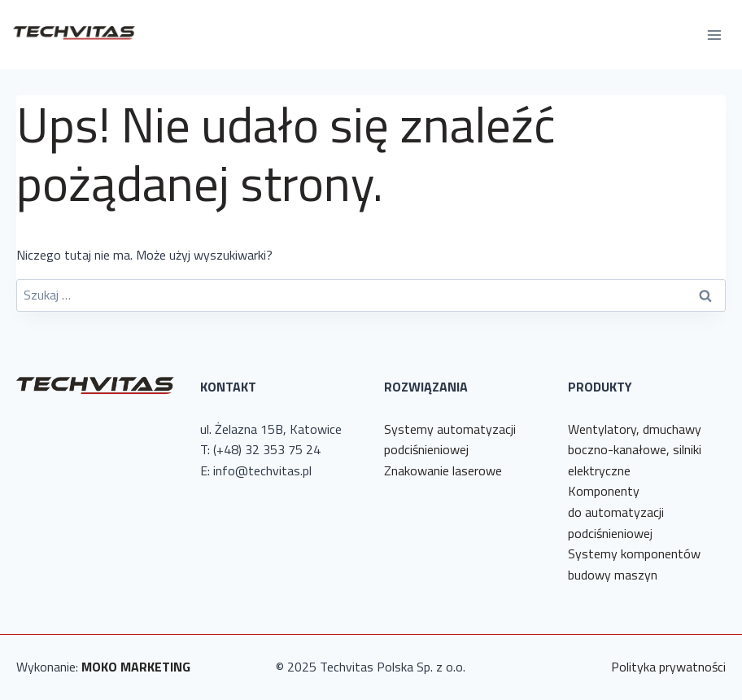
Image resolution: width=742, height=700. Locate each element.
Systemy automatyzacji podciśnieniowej (450, 440)
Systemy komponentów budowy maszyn (634, 564)
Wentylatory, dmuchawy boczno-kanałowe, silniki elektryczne (635, 450)
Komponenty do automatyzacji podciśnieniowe (616, 512)
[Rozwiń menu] (714, 35)
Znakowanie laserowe (443, 470)
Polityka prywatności (668, 667)
